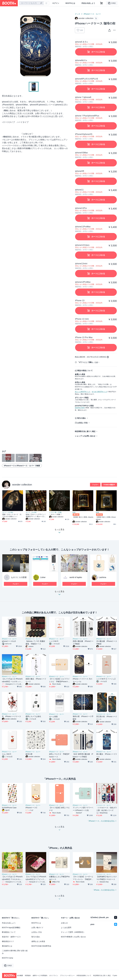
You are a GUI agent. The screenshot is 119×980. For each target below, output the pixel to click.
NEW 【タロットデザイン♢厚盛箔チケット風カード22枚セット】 (36, 516)
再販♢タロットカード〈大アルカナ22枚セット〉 (12, 515)
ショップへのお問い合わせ (85, 436)
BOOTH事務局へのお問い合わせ (73, 937)
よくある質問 (66, 928)
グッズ (77, 14)
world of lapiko (76, 577)
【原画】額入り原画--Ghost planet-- (106, 518)
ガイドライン (54, 976)
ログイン (56, 3)
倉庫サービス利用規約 (40, 976)
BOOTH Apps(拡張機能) (11, 928)
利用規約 (28, 976)
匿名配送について (9, 932)
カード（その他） (8, 512)
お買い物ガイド (37, 928)
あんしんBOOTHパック (83, 392)
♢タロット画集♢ (56, 514)
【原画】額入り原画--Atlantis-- (83, 518)
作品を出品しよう (88, 3)
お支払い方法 (82, 423)
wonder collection (22, 485)
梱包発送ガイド (8, 941)
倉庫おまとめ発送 (38, 941)
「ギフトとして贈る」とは (88, 362)
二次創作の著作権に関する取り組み (15, 952)
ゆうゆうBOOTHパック (100, 392)
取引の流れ (82, 418)
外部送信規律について (84, 976)
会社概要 (20, 976)
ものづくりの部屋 (19, 577)
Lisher (43, 577)
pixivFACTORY (80, 408)
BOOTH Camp (7, 958)
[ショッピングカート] (101, 3)
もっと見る (59, 594)
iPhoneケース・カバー (92, 14)
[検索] (41, 3)
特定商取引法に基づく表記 (85, 431)
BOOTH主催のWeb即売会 (41, 946)
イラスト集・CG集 (55, 512)
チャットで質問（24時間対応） (73, 932)
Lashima (102, 577)
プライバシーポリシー (67, 976)
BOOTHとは (70, 3)
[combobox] (31, 3)
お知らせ (64, 923)
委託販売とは (7, 946)
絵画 (74, 512)
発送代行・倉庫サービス (11, 937)
